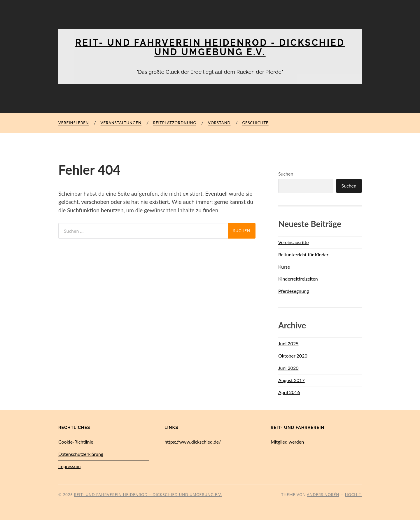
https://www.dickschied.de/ (193, 442)
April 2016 (289, 392)
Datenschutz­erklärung (81, 454)
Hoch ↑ (353, 494)
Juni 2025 (288, 343)
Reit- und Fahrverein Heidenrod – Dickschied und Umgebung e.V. (148, 494)
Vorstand (219, 123)
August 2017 (292, 380)
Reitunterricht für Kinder (303, 254)
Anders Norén (323, 494)
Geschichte (255, 123)
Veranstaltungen (121, 123)
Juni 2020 (288, 368)
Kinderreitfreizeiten (298, 279)
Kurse (284, 266)
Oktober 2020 (293, 355)
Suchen (286, 174)
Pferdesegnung (294, 291)
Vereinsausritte (294, 242)
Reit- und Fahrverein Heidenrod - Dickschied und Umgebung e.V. (210, 47)
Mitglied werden (287, 442)
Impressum (69, 466)
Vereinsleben (74, 123)
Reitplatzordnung (175, 123)
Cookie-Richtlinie (76, 442)
